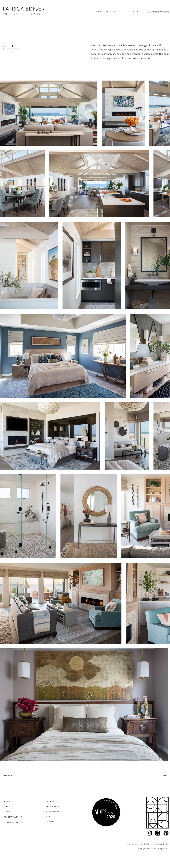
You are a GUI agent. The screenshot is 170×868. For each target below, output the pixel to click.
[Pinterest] (166, 833)
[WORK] (16, 801)
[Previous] (23, 776)
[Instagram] (149, 833)
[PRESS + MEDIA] (58, 806)
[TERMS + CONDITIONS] (15, 822)
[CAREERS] (50, 821)
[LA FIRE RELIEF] (58, 801)
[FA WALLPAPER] (58, 811)
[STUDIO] (16, 811)
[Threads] (158, 833)
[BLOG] (58, 817)
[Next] (149, 776)
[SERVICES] (16, 806)
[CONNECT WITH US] (16, 817)
